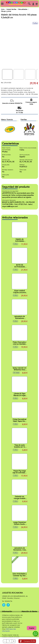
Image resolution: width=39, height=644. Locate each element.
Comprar (29, 641)
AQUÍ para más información (9, 630)
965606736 (8, 601)
